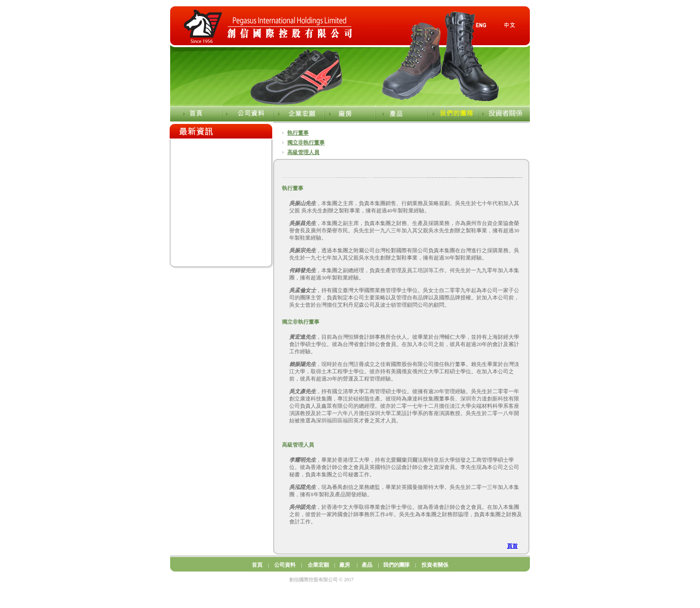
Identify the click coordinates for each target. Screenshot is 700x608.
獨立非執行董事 (306, 142)
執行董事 (298, 133)
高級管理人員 (303, 152)
